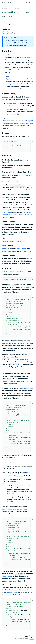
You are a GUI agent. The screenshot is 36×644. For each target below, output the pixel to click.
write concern (22, 248)
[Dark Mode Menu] (33, 3)
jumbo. (14, 480)
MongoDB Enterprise (13, 103)
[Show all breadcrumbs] (12, 8)
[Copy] (32, 141)
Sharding (18, 8)
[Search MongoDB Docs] (27, 3)
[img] (3, 32)
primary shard (19, 359)
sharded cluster (27, 57)
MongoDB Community (13, 108)
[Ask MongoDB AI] (30, 3)
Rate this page (6, 29)
